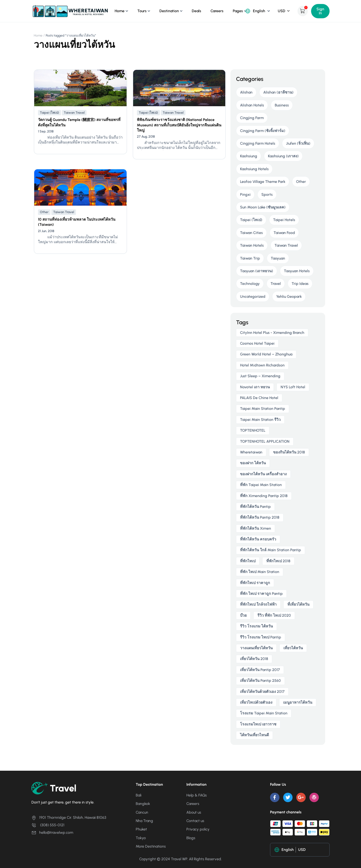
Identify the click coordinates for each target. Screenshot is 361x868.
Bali (139, 795)
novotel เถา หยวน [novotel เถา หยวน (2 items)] (255, 387)
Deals (196, 11)
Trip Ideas (300, 284)
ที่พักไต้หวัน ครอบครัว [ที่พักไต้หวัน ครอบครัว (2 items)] (258, 539)
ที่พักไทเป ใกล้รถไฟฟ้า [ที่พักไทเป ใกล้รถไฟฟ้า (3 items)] (258, 604)
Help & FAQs (197, 795)
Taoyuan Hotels (297, 271)
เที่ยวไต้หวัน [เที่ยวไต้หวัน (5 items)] (293, 648)
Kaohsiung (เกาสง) (283, 156)
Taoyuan (278, 258)
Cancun (142, 812)
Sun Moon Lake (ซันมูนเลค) (263, 207)
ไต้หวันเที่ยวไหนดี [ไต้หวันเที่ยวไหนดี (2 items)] (254, 735)
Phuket (141, 829)
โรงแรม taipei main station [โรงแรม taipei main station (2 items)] (264, 713)
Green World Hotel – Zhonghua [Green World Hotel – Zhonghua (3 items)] (266, 354)
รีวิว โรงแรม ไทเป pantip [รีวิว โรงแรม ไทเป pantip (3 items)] (261, 637)
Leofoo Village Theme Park (263, 182)
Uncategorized (253, 296)
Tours (142, 11)
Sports (267, 194)
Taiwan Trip (250, 258)
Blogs (191, 838)
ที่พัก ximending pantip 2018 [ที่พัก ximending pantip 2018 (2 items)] (264, 496)
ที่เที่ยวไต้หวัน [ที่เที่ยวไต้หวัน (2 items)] (298, 604)
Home (120, 11)
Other (44, 212)
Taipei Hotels (284, 220)
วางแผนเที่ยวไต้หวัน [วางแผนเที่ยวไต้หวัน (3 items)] (256, 648)
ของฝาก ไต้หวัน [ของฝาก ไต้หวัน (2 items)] (253, 463)
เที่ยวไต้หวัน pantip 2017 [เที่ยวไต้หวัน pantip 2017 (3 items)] (260, 670)
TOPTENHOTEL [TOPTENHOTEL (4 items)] (253, 430)
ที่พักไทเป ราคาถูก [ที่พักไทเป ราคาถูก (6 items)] (255, 583)
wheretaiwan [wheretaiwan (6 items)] (251, 452)
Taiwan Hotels (252, 245)
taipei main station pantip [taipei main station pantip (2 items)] (263, 409)
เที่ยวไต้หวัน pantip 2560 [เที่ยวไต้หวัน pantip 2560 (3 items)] (260, 681)
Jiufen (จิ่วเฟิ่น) (298, 143)
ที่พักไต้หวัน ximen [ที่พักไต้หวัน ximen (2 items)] (256, 528)
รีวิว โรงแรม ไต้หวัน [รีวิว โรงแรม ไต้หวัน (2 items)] (256, 626)
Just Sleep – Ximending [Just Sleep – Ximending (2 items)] (260, 376)
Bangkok (143, 804)
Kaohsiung (249, 156)
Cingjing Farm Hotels (258, 143)
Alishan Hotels (252, 105)
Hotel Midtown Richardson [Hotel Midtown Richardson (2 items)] (262, 365)
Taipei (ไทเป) (49, 113)
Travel (276, 284)
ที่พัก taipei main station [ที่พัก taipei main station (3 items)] (261, 485)
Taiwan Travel (74, 113)
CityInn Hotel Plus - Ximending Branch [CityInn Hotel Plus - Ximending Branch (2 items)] (272, 333)
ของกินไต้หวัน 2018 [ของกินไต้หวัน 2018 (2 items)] (289, 452)
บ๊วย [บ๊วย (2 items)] (243, 615)
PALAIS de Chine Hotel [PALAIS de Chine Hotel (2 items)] (259, 398)
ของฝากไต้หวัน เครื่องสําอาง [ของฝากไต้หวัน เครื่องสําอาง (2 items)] (263, 474)
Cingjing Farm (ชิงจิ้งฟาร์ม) (263, 131)
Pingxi (245, 194)
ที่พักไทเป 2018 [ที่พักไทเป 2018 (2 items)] (278, 561)
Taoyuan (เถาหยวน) (257, 271)
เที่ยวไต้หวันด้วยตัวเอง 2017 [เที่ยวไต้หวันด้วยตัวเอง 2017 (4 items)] (262, 692)
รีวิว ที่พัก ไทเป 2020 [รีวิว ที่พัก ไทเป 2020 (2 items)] (274, 615)
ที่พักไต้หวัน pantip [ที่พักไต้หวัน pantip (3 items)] (255, 507)
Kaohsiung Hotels (254, 169)
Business (282, 105)
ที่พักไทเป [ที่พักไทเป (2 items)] (248, 561)
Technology (250, 284)
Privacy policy (198, 829)
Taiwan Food (284, 233)
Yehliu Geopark (289, 296)
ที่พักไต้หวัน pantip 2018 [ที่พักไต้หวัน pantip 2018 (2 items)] (260, 517)
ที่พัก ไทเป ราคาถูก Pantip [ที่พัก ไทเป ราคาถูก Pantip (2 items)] (261, 594)
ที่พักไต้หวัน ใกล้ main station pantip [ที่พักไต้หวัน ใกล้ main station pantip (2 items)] (271, 550)
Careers (217, 11)
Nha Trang (144, 821)
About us (194, 812)
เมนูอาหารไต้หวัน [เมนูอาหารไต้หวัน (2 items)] (298, 702)
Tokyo (141, 838)
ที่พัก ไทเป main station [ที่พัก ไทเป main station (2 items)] (260, 572)
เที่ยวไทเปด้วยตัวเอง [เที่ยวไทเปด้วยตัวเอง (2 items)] (256, 702)
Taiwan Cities (251, 233)
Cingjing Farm (252, 118)
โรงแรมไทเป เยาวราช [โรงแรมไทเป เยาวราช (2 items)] (258, 724)
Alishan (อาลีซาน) (278, 92)
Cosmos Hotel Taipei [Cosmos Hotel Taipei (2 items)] (257, 343)
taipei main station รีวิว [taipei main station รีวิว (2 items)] (260, 420)
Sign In (320, 11)
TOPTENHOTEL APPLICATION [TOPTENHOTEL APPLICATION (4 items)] (265, 441)
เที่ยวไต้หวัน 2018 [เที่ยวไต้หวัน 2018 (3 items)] (254, 659)
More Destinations (151, 846)
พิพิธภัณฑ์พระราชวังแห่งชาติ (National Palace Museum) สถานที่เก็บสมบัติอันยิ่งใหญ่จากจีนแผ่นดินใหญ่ (179, 125)
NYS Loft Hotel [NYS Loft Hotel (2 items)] (293, 387)
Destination (169, 11)
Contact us (195, 821)
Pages (238, 11)
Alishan (246, 92)
